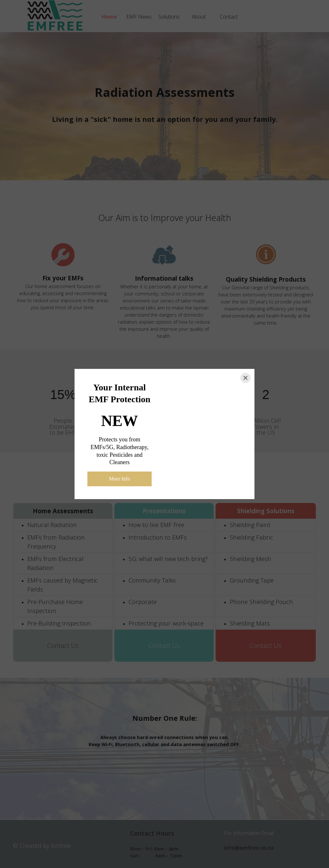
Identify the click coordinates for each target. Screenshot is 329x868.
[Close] (245, 378)
